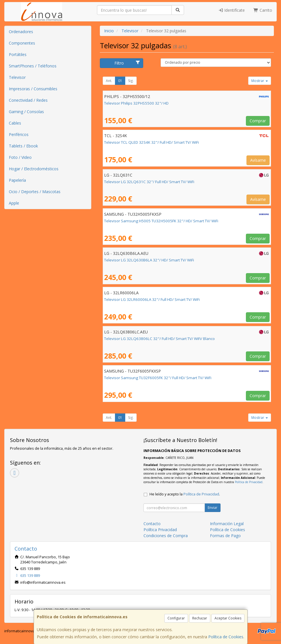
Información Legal (227, 524)
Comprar (258, 121)
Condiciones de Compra (166, 536)
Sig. (131, 81)
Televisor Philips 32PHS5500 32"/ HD (136, 103)
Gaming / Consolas (26, 112)
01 (120, 81)
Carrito (263, 10)
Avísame (258, 160)
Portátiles (18, 54)
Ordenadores (21, 32)
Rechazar (200, 618)
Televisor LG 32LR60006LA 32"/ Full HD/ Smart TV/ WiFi (152, 299)
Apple (14, 203)
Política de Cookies (226, 637)
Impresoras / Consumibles (33, 89)
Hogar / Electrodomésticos (34, 169)
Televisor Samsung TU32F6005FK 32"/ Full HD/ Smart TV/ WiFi (158, 378)
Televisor (17, 77)
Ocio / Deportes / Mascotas (35, 192)
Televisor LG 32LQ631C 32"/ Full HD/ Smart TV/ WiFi (149, 182)
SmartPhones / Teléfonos (33, 66)
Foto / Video (20, 157)
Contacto (152, 524)
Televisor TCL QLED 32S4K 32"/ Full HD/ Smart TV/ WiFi (151, 142)
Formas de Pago (225, 536)
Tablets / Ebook (23, 146)
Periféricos (19, 134)
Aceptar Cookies (228, 618)
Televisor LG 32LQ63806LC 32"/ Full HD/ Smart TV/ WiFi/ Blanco (159, 339)
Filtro (127, 63)
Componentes (22, 43)
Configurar (176, 618)
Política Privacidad (160, 530)
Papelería (17, 180)
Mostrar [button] (260, 81)
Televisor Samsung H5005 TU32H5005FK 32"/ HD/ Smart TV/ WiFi (161, 221)
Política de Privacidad (249, 482)
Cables (15, 123)
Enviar (213, 508)
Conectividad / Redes (28, 100)
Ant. (109, 81)
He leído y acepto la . (185, 494)
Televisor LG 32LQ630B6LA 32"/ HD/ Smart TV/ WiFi (149, 260)
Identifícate (232, 10)
